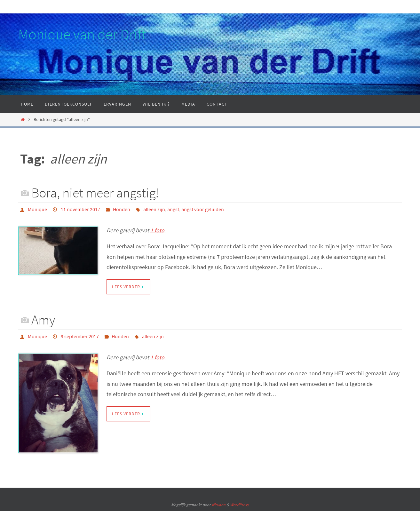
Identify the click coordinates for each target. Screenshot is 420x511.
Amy (43, 320)
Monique (37, 209)
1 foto (157, 230)
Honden (122, 209)
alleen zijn (154, 209)
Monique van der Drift (82, 34)
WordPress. (240, 505)
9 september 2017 (80, 336)
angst (173, 209)
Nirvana (219, 505)
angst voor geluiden (203, 209)
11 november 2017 (80, 209)
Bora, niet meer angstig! (95, 193)
